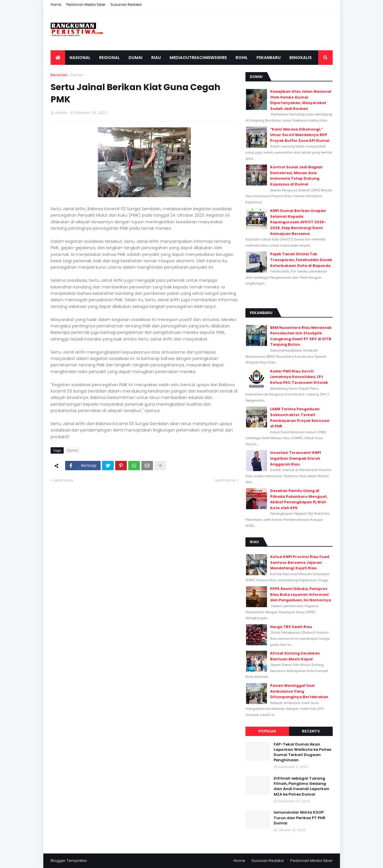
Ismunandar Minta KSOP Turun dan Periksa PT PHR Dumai (300, 818)
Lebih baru (63, 480)
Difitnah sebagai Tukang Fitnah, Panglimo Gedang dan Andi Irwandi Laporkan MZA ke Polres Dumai (301, 786)
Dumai (77, 75)
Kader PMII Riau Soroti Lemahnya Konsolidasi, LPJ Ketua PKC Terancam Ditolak (299, 377)
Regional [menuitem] (109, 58)
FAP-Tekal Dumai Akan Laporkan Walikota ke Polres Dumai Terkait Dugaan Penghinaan (302, 752)
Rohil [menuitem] (242, 58)
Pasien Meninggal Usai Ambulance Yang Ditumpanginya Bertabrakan (299, 691)
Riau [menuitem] (156, 58)
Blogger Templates (69, 861)
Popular (267, 731)
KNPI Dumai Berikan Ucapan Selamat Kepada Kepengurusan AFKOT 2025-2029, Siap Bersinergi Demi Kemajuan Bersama (298, 222)
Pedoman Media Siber (86, 5)
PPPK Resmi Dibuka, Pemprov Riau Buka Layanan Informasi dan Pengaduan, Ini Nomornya (301, 594)
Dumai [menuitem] (136, 58)
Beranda (59, 75)
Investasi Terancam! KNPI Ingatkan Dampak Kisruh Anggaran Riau (296, 458)
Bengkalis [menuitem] (301, 58)
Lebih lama (225, 480)
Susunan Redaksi (126, 5)
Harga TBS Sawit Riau (291, 627)
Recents (311, 731)
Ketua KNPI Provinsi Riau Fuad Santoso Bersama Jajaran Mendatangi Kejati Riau (300, 562)
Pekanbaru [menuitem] (269, 58)
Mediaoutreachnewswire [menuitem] (198, 58)
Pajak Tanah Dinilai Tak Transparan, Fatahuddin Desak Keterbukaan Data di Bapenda (301, 260)
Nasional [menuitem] (80, 58)
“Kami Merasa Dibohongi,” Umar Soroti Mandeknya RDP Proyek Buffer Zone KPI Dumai (300, 135)
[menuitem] (58, 58)
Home (56, 5)
